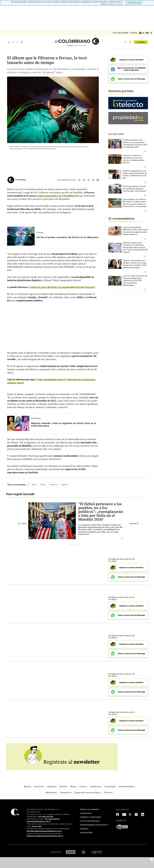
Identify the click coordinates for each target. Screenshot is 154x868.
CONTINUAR (134, 3)
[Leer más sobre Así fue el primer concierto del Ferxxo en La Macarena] (21, 236)
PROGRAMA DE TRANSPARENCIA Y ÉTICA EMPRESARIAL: (48, 829)
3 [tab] (77, 545)
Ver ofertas (112, 561)
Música (43, 485)
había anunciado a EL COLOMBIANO (58, 196)
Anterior (22, 523)
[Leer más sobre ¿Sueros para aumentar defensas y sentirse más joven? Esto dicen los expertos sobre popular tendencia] (135, 230)
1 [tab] (71, 545)
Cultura (40, 232)
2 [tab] (74, 545)
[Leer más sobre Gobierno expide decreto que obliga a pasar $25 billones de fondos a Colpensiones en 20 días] (135, 174)
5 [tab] (83, 545)
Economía (36, 418)
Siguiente (134, 523)
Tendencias (53, 485)
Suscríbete (141, 42)
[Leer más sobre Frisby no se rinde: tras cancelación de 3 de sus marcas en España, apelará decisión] (135, 158)
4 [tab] (80, 545)
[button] (145, 151)
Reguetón (64, 485)
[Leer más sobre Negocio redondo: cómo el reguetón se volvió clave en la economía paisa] (18, 423)
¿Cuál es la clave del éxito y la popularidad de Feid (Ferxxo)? (62, 287)
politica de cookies (115, 4)
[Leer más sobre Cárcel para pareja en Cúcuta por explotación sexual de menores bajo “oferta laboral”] (135, 188)
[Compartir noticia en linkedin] (98, 180)
